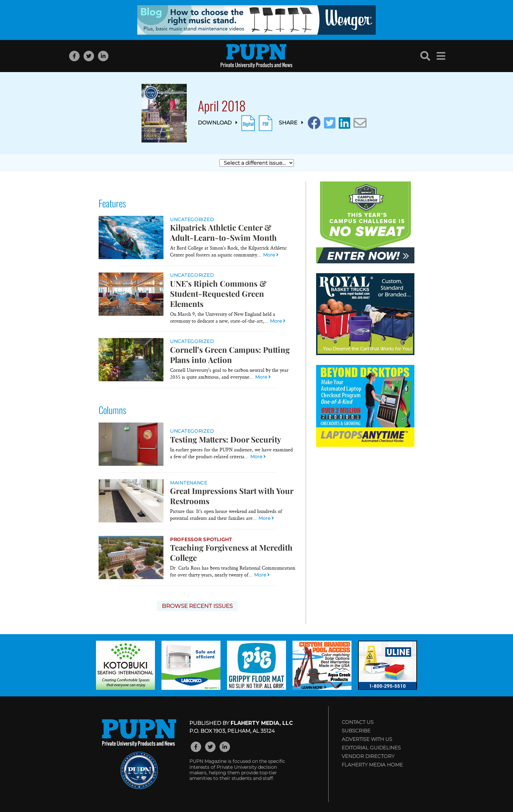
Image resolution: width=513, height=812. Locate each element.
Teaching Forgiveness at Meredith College (231, 552)
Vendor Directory (368, 756)
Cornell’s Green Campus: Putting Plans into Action (230, 355)
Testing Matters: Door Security (226, 439)
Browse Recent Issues (197, 606)
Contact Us (358, 722)
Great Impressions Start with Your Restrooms (232, 496)
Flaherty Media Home (372, 765)
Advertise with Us (367, 739)
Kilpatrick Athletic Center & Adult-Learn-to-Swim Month (223, 232)
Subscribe (356, 731)
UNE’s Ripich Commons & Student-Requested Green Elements (218, 293)
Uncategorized (192, 219)
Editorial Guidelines (371, 748)
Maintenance (189, 483)
